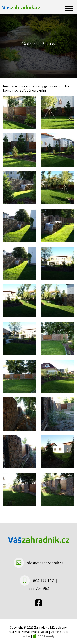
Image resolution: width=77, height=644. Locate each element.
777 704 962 (39, 588)
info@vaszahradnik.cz (44, 563)
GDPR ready (46, 636)
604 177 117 (43, 580)
